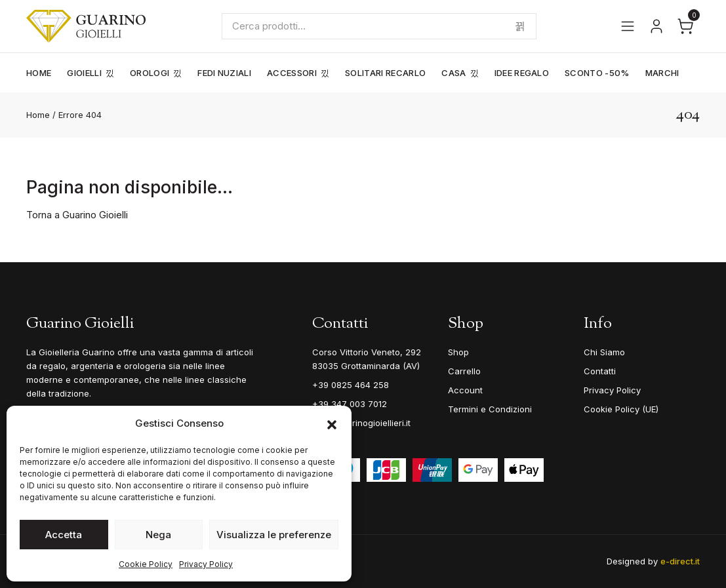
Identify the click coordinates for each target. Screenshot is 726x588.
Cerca (520, 26)
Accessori (292, 73)
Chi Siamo (604, 352)
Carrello (464, 371)
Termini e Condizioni (490, 409)
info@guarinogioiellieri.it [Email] (361, 423)
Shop (458, 352)
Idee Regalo (522, 73)
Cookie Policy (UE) (621, 409)
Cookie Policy (146, 564)
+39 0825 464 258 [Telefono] (351, 385)
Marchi (662, 73)
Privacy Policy (206, 564)
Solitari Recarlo (385, 73)
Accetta (64, 535)
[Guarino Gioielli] (86, 26)
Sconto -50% (597, 73)
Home (39, 73)
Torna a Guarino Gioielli (77, 215)
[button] (332, 423)
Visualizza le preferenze (274, 535)
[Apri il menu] (628, 26)
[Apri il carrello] (685, 26)
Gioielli (84, 73)
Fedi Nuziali (224, 73)
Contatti (600, 371)
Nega (158, 535)
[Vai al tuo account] (656, 26)
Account (465, 390)
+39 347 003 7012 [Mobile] (350, 404)
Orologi (150, 73)
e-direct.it (680, 561)
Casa (454, 73)
